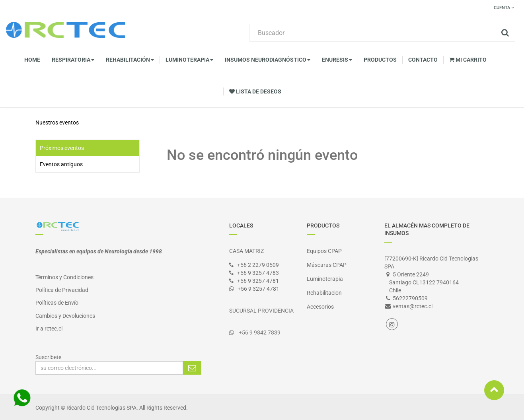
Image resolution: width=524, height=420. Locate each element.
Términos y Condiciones (64, 277)
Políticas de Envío (57, 303)
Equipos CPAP (324, 251)
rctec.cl (54, 329)
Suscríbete (48, 357)
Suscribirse (192, 368)
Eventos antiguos (61, 164)
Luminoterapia (325, 279)
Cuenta (504, 8)
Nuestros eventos (57, 122)
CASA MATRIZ (246, 251)
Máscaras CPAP (327, 265)
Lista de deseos (255, 91)
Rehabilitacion (324, 293)
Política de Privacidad (62, 290)
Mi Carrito (468, 60)
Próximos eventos (62, 148)
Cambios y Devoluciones (65, 316)
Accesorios (320, 307)
